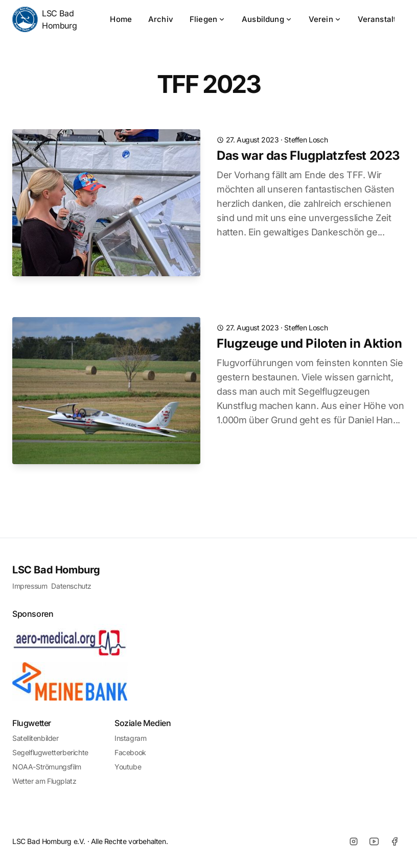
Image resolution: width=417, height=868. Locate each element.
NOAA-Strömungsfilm (47, 767)
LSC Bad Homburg (44, 19)
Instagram (130, 738)
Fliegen (207, 19)
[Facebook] (395, 841)
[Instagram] (354, 841)
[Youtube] (374, 841)
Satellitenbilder (36, 738)
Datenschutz (71, 586)
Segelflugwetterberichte (50, 752)
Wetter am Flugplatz (44, 781)
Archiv (161, 19)
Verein (325, 19)
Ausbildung (267, 19)
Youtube (128, 767)
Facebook (130, 752)
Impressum (30, 586)
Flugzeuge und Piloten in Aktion (309, 343)
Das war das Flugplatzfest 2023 (308, 155)
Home (121, 19)
